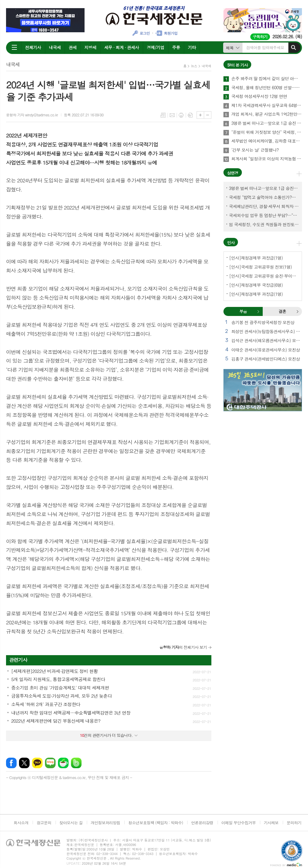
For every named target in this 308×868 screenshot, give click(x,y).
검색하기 (294, 48)
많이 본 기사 (237, 65)
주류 (176, 47)
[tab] (243, 311)
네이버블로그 (50, 763)
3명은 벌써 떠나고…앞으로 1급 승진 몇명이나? (267, 123)
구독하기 (260, 37)
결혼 (297, 311)
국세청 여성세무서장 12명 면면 (259, 96)
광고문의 (44, 823)
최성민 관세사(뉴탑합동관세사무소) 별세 (267, 331)
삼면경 (233, 173)
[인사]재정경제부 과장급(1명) (256, 258)
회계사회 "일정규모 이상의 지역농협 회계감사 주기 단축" (267, 159)
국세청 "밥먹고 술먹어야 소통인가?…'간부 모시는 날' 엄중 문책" (264, 197)
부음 (258, 311)
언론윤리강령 (202, 823)
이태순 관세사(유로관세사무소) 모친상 (266, 350)
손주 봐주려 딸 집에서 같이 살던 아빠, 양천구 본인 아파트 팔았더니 (267, 79)
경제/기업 (156, 47)
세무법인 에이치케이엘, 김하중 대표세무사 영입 (267, 141)
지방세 (90, 47)
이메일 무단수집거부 (239, 823)
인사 (231, 243)
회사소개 (21, 823)
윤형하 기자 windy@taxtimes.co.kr (32, 115)
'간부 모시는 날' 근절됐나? (255, 150)
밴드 (76, 763)
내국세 (55, 47)
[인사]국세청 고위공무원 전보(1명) (260, 267)
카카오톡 (37, 763)
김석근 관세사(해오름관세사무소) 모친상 (267, 340)
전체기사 (33, 47)
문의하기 (294, 823)
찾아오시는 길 (71, 823)
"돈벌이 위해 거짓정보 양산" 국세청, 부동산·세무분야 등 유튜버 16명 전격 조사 (267, 132)
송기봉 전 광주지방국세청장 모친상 (263, 322)
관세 (72, 47)
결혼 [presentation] (282, 311)
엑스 (24, 763)
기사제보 (271, 823)
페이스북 (11, 763)
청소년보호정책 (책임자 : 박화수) (156, 823)
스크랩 (190, 115)
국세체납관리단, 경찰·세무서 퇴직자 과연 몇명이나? (264, 206)
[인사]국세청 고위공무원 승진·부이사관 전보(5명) (264, 276)
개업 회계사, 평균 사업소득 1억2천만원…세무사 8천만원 (267, 114)
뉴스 (194, 66)
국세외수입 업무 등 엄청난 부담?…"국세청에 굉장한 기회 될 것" (264, 215)
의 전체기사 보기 (183, 647)
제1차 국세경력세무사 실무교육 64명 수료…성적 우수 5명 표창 (267, 106)
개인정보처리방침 (105, 823)
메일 (172, 115)
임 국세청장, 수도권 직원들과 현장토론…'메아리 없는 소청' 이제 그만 (264, 224)
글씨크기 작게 (208, 115)
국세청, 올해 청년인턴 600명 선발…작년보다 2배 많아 (267, 88)
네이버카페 (63, 763)
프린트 (181, 115)
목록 (163, 115)
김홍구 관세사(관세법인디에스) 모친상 (266, 359)
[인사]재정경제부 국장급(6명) (256, 285)
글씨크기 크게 (200, 115)
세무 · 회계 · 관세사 (122, 47)
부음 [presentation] (243, 311)
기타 (192, 47)
